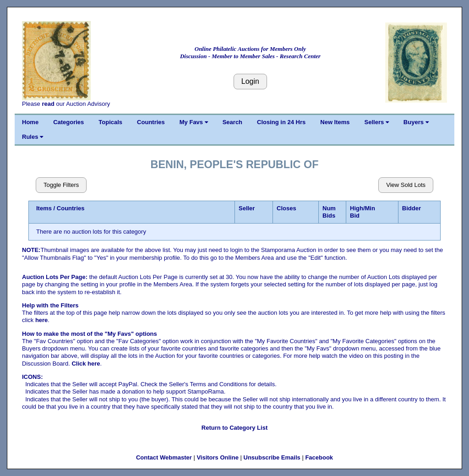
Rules (33, 137)
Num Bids (329, 212)
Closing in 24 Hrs (281, 122)
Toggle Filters (61, 185)
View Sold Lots (406, 185)
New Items (335, 122)
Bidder (412, 208)
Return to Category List (234, 428)
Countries (151, 122)
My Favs (194, 122)
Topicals (110, 122)
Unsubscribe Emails (272, 457)
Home (30, 122)
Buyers (416, 122)
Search (232, 122)
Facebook (319, 457)
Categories (68, 122)
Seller (247, 208)
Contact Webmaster (164, 457)
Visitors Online (218, 457)
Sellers (377, 122)
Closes (286, 208)
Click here (86, 364)
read (48, 104)
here (41, 320)
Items (44, 208)
